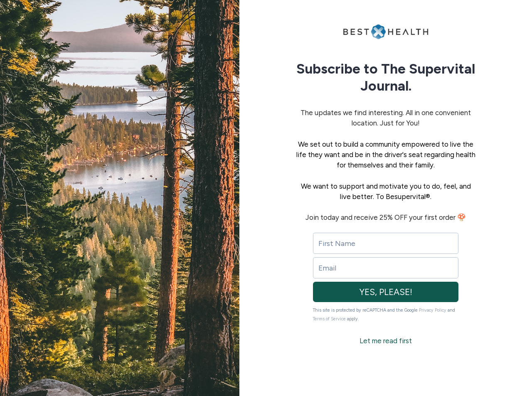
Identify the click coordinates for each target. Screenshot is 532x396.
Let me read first (386, 341)
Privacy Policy (433, 310)
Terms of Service (329, 319)
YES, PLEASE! (386, 292)
